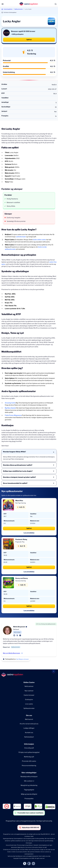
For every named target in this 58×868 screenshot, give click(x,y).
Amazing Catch (10, 403)
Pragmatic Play (20, 542)
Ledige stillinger (29, 728)
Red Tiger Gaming (21, 503)
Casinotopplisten (8, 9)
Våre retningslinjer (29, 773)
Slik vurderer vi (29, 781)
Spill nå (29, 40)
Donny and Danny (22, 578)
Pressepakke (29, 799)
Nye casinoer (29, 691)
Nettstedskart (29, 737)
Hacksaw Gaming (21, 581)
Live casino (29, 704)
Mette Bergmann (19, 627)
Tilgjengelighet (29, 790)
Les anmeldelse (29, 533)
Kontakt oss (29, 733)
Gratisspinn (29, 700)
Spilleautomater (19, 9)
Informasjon (29, 744)
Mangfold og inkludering (29, 785)
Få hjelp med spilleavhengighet (29, 752)
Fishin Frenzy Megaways (13, 415)
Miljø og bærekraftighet (29, 794)
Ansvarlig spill (29, 748)
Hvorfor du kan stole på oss (29, 724)
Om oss (29, 715)
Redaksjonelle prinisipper (29, 777)
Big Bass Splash (10, 408)
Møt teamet (29, 719)
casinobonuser (21, 237)
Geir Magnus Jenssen (22, 659)
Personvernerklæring (29, 766)
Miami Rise (19, 501)
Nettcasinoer (29, 686)
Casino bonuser (29, 695)
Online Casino (29, 682)
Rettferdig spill (29, 757)
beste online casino (39, 240)
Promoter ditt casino (29, 761)
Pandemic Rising (21, 539)
